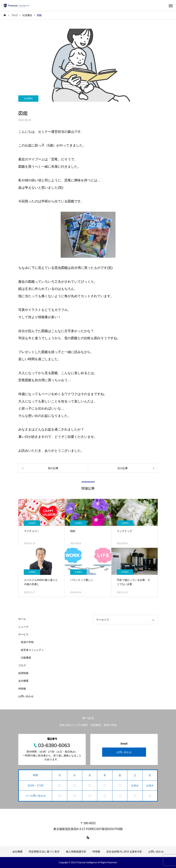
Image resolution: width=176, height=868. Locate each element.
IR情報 (22, 689)
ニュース (23, 627)
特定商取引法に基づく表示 (44, 852)
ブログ (22, 665)
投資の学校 (27, 642)
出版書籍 (26, 658)
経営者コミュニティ (32, 650)
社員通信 (28, 98)
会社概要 (23, 681)
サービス (23, 634)
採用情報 (23, 673)
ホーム (22, 619)
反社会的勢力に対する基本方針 (124, 852)
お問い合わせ (26, 696)
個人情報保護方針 (76, 852)
